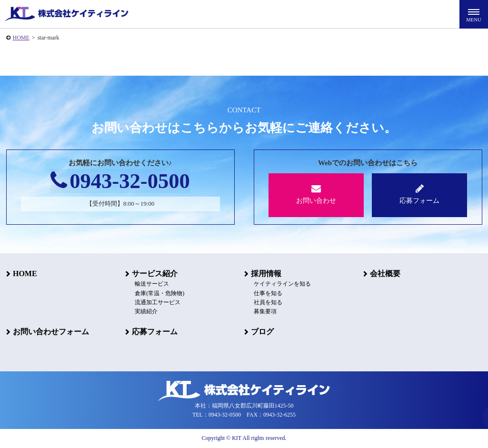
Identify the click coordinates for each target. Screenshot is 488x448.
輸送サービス (152, 284)
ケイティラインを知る (282, 284)
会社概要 (385, 274)
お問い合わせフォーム (51, 332)
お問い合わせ (316, 194)
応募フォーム (420, 194)
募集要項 (265, 311)
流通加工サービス (158, 302)
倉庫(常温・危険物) (159, 293)
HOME (21, 38)
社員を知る (268, 302)
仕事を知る (268, 293)
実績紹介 (146, 311)
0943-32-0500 (120, 181)
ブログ (262, 332)
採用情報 (266, 274)
